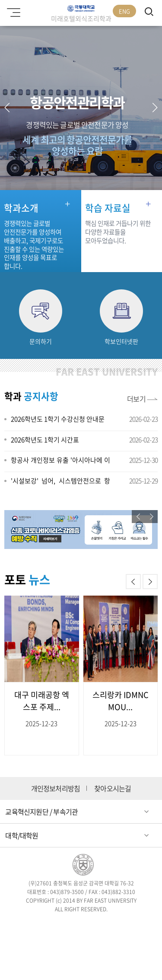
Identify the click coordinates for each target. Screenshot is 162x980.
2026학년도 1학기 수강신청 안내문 (58, 419)
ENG (124, 11)
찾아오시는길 (113, 788)
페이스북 (31, 925)
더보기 (137, 399)
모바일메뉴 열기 (12, 10)
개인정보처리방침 (56, 788)
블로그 (106, 925)
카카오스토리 (81, 944)
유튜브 (131, 925)
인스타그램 (81, 925)
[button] (155, 108)
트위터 (56, 925)
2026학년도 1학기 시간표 (45, 440)
